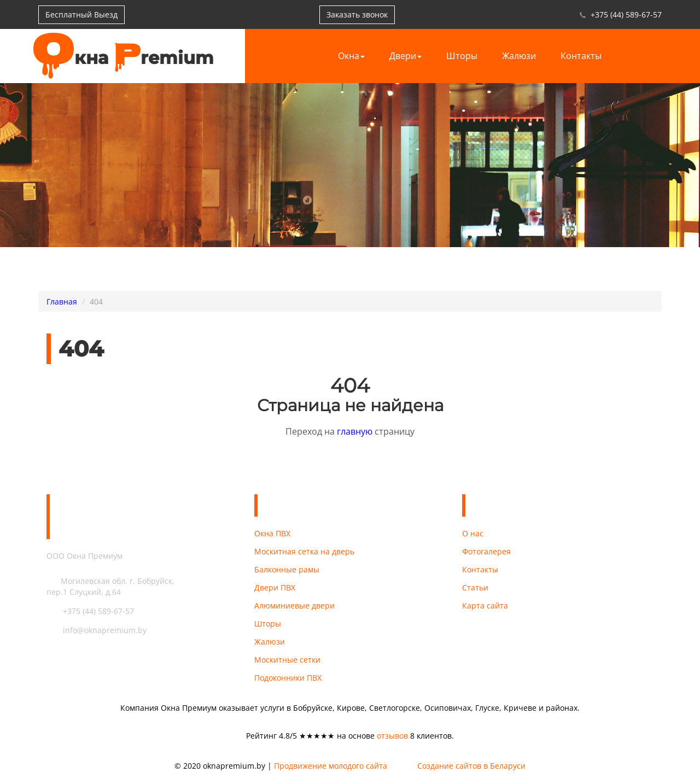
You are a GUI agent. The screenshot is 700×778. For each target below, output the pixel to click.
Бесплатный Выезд (81, 14)
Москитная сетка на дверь (304, 551)
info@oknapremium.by (97, 630)
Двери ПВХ (275, 587)
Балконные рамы (287, 569)
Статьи (475, 587)
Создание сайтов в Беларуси (471, 766)
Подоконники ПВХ (288, 678)
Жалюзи (519, 56)
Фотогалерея (486, 551)
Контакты (581, 56)
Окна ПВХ (272, 533)
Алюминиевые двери (294, 606)
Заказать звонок (357, 14)
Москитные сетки (287, 660)
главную (355, 431)
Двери (406, 56)
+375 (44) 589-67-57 (626, 14)
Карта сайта (485, 606)
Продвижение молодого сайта (331, 766)
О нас (473, 533)
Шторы (462, 56)
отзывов (392, 736)
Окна (351, 56)
